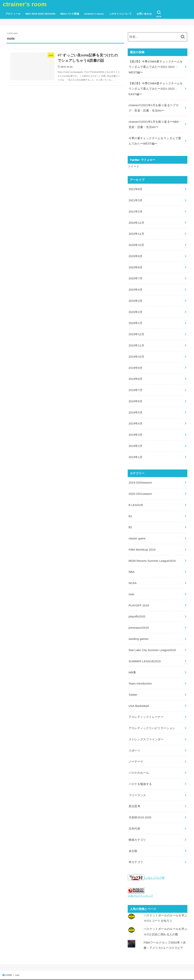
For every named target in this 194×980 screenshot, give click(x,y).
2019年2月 (136, 438)
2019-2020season (140, 474)
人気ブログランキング (140, 880)
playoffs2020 (137, 606)
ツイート (133, 164)
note (131, 584)
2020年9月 (136, 252)
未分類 (133, 835)
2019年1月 (136, 449)
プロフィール (13, 14)
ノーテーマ (136, 748)
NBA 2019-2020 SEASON (40, 14)
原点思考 (134, 791)
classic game (137, 529)
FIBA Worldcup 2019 (142, 540)
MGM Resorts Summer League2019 (152, 551)
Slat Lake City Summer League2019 (152, 638)
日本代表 (134, 813)
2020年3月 (136, 296)
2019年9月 (136, 362)
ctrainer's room (25, 4)
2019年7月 (136, 384)
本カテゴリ (136, 846)
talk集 (132, 660)
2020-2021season (140, 485)
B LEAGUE (136, 496)
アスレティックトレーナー (146, 704)
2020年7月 (136, 274)
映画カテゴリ (137, 824)
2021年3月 (136, 198)
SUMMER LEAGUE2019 (144, 649)
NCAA (133, 573)
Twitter (133, 682)
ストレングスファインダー (146, 726)
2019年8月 (136, 373)
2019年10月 (136, 351)
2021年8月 (136, 187)
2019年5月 (136, 405)
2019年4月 (136, 416)
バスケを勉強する (140, 770)
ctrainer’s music (94, 14)
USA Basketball (139, 693)
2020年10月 (136, 241)
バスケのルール (139, 759)
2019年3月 (136, 427)
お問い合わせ (144, 14)
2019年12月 (136, 329)
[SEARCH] (159, 14)
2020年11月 (136, 231)
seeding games (138, 628)
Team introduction (140, 671)
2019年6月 (136, 394)
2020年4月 (136, 285)
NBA (132, 562)
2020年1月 (136, 318)
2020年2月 (136, 307)
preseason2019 (139, 616)
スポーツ (134, 737)
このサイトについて (120, 14)
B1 (130, 507)
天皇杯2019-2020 (140, 802)
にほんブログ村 (146, 862)
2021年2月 (136, 209)
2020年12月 (136, 220)
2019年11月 (136, 340)
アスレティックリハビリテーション (152, 715)
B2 (130, 518)
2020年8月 (136, 263)
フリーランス (137, 781)
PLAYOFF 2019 (139, 595)
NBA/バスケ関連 (70, 14)
